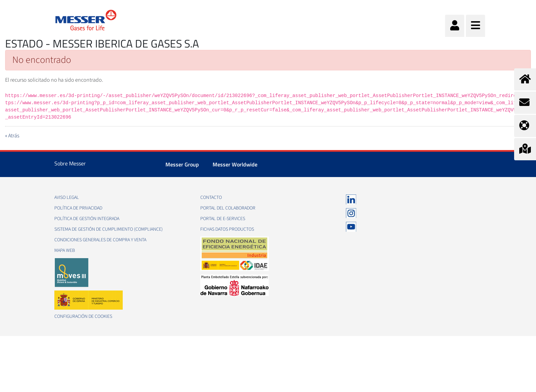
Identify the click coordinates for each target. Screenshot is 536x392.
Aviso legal (67, 198)
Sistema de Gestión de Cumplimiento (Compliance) (109, 229)
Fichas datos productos (227, 229)
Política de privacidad (78, 208)
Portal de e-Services (223, 219)
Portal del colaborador (228, 208)
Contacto (211, 198)
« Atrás (12, 136)
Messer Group (182, 164)
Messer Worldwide (235, 164)
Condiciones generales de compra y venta (100, 240)
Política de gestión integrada (87, 219)
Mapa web (65, 251)
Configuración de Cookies (83, 316)
